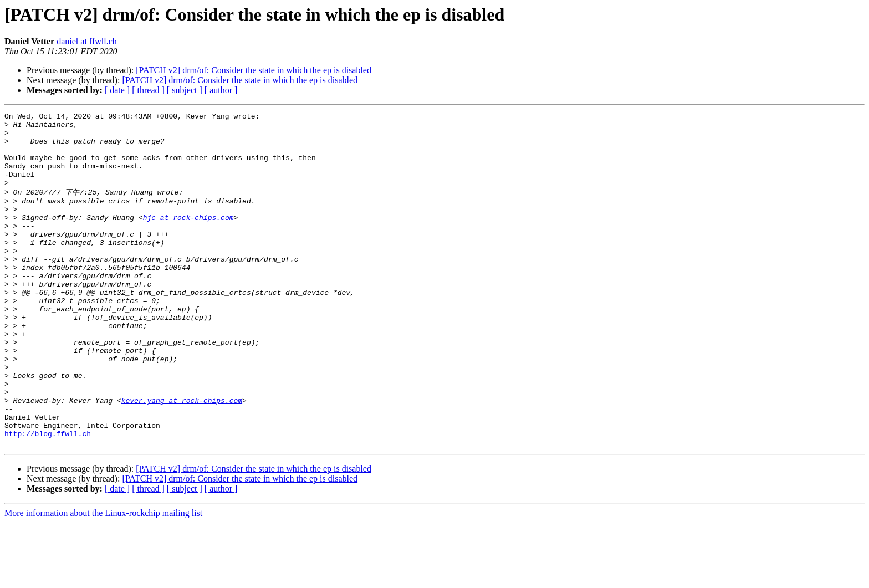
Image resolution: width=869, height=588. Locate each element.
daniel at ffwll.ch (87, 41)
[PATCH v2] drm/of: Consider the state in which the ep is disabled (254, 70)
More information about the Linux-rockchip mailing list (103, 578)
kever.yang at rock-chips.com (182, 457)
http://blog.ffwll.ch (48, 497)
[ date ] (117, 90)
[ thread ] (148, 90)
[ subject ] (185, 90)
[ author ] (221, 90)
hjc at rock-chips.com (188, 238)
